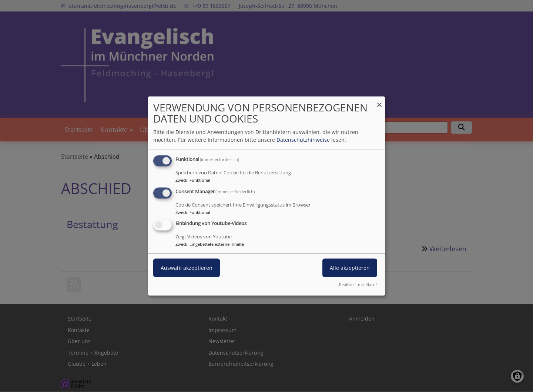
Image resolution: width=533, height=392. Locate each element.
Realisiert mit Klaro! (358, 284)
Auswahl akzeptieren (187, 268)
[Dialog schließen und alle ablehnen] (379, 101)
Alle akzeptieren (350, 268)
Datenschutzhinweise (303, 139)
